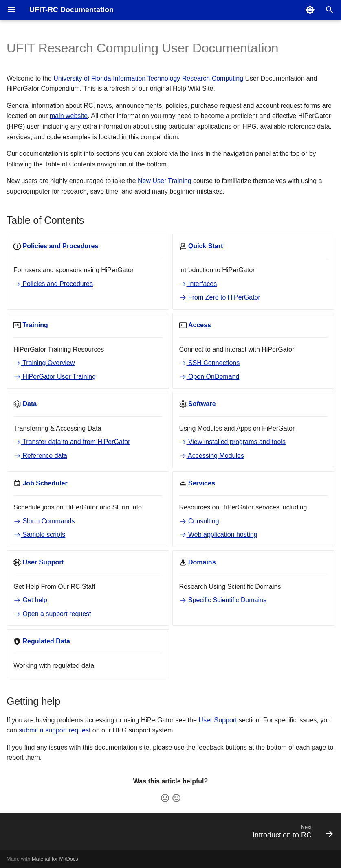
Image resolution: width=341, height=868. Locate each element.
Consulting (199, 521)
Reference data (40, 456)
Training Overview (44, 363)
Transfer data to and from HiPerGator (72, 442)
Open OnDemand (209, 377)
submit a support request (55, 730)
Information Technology (146, 78)
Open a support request (52, 614)
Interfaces (198, 284)
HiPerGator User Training (55, 377)
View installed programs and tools (232, 442)
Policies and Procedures (53, 284)
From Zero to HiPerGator (220, 297)
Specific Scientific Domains (223, 600)
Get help (30, 600)
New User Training (165, 181)
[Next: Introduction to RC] (291, 834)
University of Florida (82, 78)
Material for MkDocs (55, 859)
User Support (218, 720)
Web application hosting (218, 535)
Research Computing (213, 78)
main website (69, 116)
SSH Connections (210, 363)
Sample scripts (39, 535)
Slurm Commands (44, 521)
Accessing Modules (212, 456)
